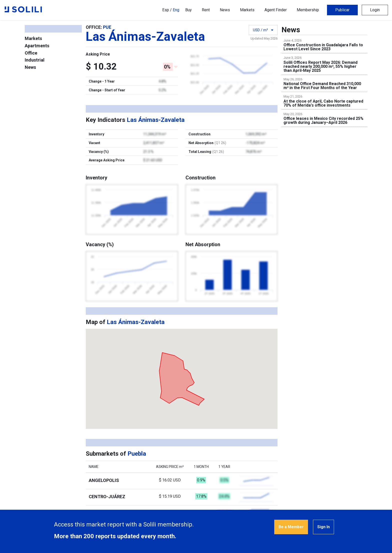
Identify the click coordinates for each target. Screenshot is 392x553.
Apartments (37, 46)
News (225, 10)
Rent (206, 10)
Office (31, 53)
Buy (188, 10)
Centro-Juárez (107, 497)
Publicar (342, 10)
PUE (107, 27)
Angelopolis (104, 480)
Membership (308, 10)
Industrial (35, 60)
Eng (176, 10)
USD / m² (263, 30)
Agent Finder (276, 10)
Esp (166, 10)
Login (375, 10)
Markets (247, 10)
